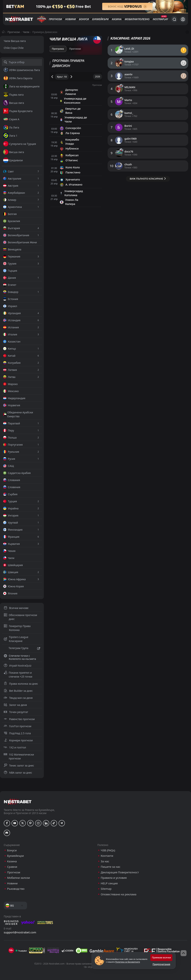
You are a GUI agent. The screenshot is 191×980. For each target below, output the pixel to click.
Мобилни (131, 19)
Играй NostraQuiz (18, 666)
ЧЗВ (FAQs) (108, 850)
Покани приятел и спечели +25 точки (18, 675)
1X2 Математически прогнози (19, 756)
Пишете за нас (111, 867)
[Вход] (183, 19)
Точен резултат (16, 712)
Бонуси (84, 19)
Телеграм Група (22, 648)
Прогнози (55, 19)
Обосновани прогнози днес (20, 617)
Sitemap (106, 889)
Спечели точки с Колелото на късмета (20, 657)
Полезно (144, 19)
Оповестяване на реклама (119, 894)
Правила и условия (114, 878)
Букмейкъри (101, 19)
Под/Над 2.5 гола (17, 733)
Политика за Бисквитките (127, 962)
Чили (26, 32)
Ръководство (16, 889)
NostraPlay (160, 19)
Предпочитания (161, 964)
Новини (71, 19)
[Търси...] (174, 19)
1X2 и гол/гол (15, 747)
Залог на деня (15, 705)
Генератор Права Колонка (17, 628)
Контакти (107, 856)
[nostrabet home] (18, 802)
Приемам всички (161, 958)
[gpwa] (37, 951)
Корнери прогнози (18, 740)
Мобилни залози (18, 878)
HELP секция (109, 883)
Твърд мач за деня (18, 698)
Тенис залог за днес (19, 765)
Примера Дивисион (45, 32)
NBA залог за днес (18, 773)
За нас (105, 861)
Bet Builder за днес (18, 691)
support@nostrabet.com (20, 932)
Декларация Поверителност (120, 872)
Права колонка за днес (21, 684)
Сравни (12, 867)
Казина (117, 19)
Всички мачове (16, 608)
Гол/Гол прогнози (18, 726)
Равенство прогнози (19, 719)
